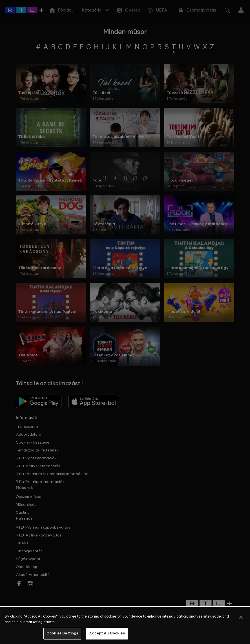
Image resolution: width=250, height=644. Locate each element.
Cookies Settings (62, 638)
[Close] (241, 621)
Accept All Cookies (107, 638)
